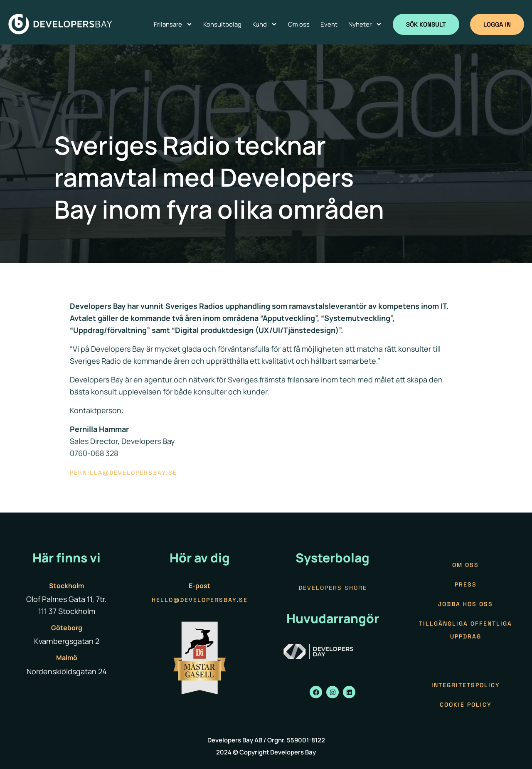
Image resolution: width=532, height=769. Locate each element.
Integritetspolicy (466, 685)
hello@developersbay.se (200, 600)
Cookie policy (466, 705)
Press (466, 584)
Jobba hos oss (465, 604)
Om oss (465, 565)
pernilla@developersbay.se (123, 473)
